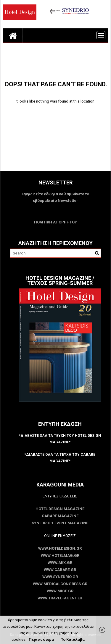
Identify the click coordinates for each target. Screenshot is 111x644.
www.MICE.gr (60, 591)
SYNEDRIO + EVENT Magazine (60, 523)
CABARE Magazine (60, 516)
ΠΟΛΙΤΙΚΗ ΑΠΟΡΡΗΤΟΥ (55, 222)
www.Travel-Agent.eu (60, 598)
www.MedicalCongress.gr (60, 584)
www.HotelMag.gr (60, 555)
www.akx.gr (60, 563)
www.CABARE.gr (60, 570)
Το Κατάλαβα (73, 639)
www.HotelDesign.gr (60, 548)
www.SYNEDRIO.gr (60, 577)
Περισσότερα (41, 639)
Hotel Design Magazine (60, 509)
